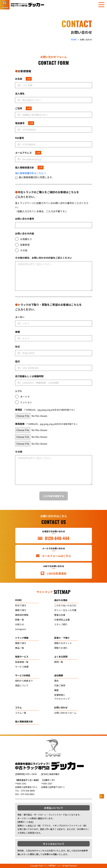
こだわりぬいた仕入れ (65, 605)
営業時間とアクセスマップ (62, 697)
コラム (18, 707)
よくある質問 (61, 657)
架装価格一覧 (22, 662)
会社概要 (59, 675)
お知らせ (20, 624)
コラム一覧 (21, 713)
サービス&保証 (23, 675)
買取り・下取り (62, 638)
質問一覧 (59, 662)
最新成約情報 (22, 615)
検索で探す (21, 610)
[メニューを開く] (101, 5)
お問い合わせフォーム (65, 713)
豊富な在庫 (60, 615)
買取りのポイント (63, 643)
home (18, 600)
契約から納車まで (24, 681)
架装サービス (22, 657)
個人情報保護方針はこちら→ (30, 173)
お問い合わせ (61, 707)
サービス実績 (22, 667)
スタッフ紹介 (61, 624)
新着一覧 (20, 620)
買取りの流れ (61, 648)
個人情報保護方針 (24, 721)
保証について (22, 685)
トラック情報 (22, 638)
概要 (56, 690)
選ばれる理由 (61, 600)
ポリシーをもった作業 (65, 610)
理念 (56, 681)
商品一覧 (20, 648)
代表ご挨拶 (60, 685)
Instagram (20, 629)
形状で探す (21, 605)
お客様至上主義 (62, 620)
